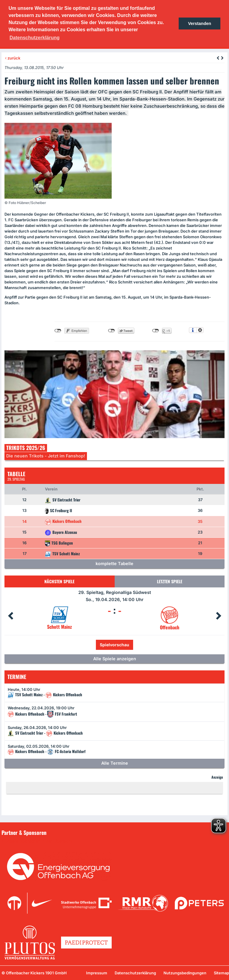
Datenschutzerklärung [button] (35, 38)
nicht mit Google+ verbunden (156, 331)
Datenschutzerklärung (135, 973)
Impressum (97, 973)
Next (219, 616)
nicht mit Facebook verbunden (58, 331)
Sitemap (221, 973)
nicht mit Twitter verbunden (112, 331)
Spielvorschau (114, 645)
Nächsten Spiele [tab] (59, 581)
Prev (10, 616)
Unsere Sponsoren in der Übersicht (38, 841)
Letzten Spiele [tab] (170, 581)
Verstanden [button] (200, 23)
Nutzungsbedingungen (185, 973)
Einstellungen (200, 330)
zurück (13, 58)
